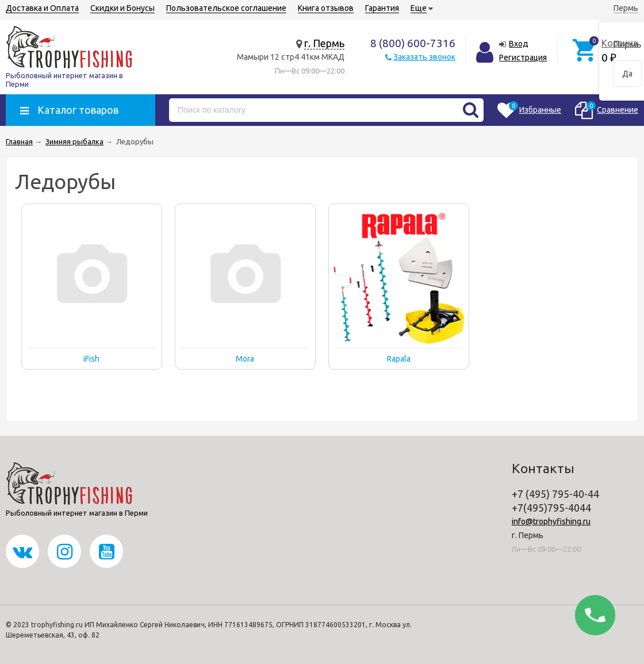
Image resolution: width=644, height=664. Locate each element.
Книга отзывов (326, 8)
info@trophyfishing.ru (551, 521)
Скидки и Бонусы (122, 8)
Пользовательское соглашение (226, 8)
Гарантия (382, 8)
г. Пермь (324, 43)
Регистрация (523, 57)
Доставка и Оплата (42, 8)
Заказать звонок (424, 57)
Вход (519, 44)
